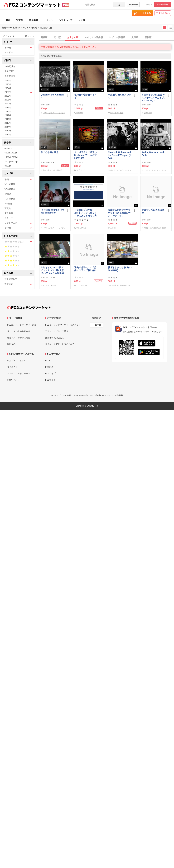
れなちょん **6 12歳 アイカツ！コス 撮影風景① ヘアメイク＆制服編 (52, 270)
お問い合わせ (13, 380)
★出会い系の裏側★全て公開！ (155, 228)
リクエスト (12, 367)
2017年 (8, 115)
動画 (8, 20)
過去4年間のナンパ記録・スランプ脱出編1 (85, 269)
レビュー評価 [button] (18, 236)
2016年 (8, 119)
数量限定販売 (11, 279)
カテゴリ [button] (18, 174)
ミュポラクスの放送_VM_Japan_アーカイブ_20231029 (86, 155)
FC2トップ (56, 395)
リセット (30, 36)
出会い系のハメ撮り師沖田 (52, 170)
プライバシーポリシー (83, 395)
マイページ (133, 5)
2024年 (8, 88)
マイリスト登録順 (94, 37)
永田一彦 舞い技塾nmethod (120, 285)
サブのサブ (148, 113)
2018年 (8, 111)
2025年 (8, 84)
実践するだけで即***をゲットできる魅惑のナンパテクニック (119, 213)
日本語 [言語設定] (98, 325)
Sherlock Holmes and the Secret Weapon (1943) (119, 155)
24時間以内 (10, 66)
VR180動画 (10, 184)
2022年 (8, 96)
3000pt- (8, 166)
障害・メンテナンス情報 (19, 338)
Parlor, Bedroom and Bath (153, 154)
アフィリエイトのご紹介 (57, 331)
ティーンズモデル (49, 285)
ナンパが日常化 (82, 285)
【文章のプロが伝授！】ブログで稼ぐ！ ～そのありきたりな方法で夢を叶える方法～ (86, 213)
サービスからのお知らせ (19, 331)
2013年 (8, 131)
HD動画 (8, 204)
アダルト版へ (163, 13)
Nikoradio (80, 113)
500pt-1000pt (11, 153)
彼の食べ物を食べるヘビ (86, 96)
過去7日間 (9, 71)
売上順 (57, 37)
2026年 (8, 80)
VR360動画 (10, 189)
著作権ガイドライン (104, 395)
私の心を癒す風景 (50, 152)
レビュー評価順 (117, 37)
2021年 (8, 100)
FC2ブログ (50, 380)
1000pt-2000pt (11, 157)
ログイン (148, 5)
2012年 (8, 135)
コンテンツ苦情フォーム (19, 373)
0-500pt (8, 148)
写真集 (20, 20)
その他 (82, 20)
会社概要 (67, 395)
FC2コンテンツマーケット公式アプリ (63, 325)
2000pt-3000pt (11, 161)
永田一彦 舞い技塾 (117, 113)
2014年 (8, 127)
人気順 (135, 37)
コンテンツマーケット (40, 5)
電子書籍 (34, 20)
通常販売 (18, 284)
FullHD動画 (18, 199)
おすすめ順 (73, 37)
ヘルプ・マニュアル (17, 361)
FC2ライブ (50, 373)
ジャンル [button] (18, 42)
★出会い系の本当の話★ (153, 211)
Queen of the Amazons (52, 96)
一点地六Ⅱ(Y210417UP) (119, 96)
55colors (113, 228)
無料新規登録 (162, 5)
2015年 (8, 123)
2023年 (18, 92)
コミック (48, 20)
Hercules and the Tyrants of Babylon (52, 211)
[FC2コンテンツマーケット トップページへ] (29, 308)
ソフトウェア (66, 20)
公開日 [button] (18, 61)
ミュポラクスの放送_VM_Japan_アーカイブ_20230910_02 (153, 98)
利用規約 (11, 344)
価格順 (148, 37)
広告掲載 (119, 395)
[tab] (107, 38)
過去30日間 (10, 76)
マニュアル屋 (81, 228)
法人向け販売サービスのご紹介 (60, 344)
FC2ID (48, 361)
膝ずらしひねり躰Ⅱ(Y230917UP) (120, 269)
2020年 (8, 104)
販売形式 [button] (18, 273)
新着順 (44, 37)
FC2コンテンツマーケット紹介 (22, 325)
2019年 (8, 107)
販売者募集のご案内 (55, 338)
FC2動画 (49, 367)
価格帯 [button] (18, 143)
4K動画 (8, 194)
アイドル (9, 52)
